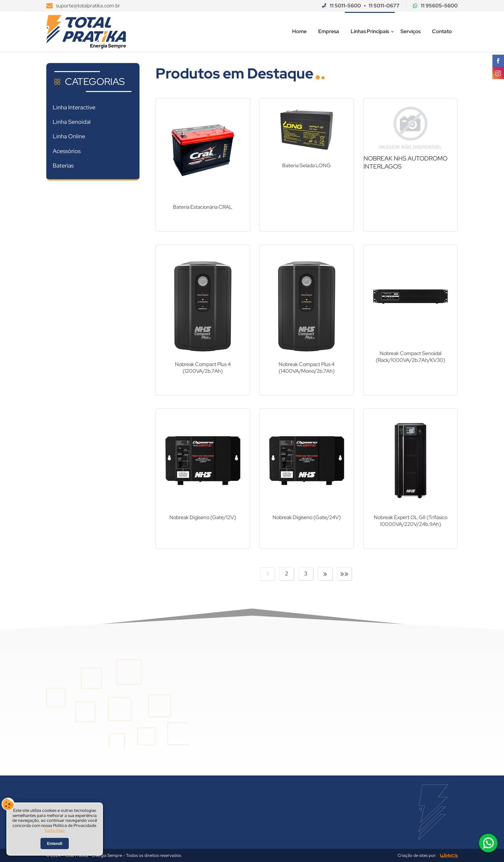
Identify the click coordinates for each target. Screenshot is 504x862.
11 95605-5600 (439, 6)
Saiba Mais (55, 830)
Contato (442, 31)
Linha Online (69, 136)
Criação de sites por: (417, 855)
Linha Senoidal (72, 122)
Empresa (329, 31)
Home (299, 31)
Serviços (410, 31)
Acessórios (67, 151)
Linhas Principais (370, 31)
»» (344, 574)
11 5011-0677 (384, 6)
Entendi (55, 844)
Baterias (63, 165)
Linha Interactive (74, 107)
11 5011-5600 (345, 6)
